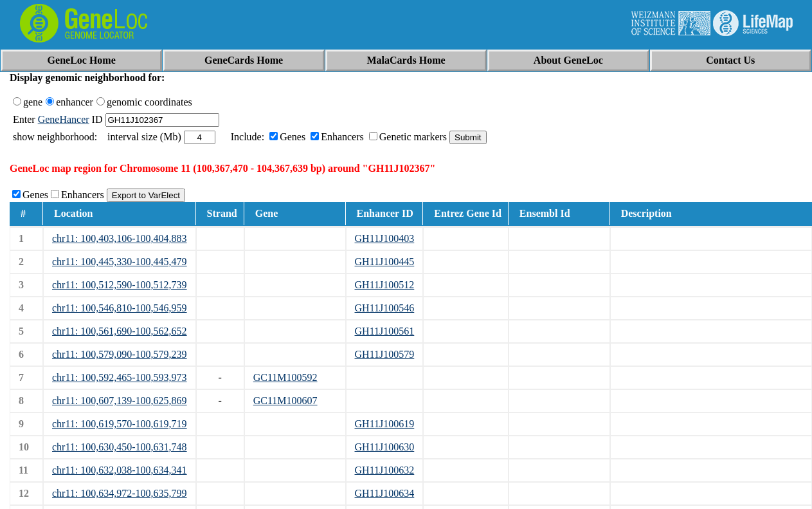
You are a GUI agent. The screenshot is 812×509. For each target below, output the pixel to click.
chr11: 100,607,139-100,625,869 (120, 401)
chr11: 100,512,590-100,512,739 (120, 285)
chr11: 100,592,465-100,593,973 (120, 377)
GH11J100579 (385, 354)
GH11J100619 (385, 424)
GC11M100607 (285, 401)
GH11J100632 (385, 470)
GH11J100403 (385, 238)
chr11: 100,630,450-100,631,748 (120, 447)
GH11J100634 (385, 493)
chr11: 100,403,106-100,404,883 (120, 238)
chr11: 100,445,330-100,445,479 (120, 262)
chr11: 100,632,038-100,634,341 (120, 470)
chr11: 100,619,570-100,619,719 (120, 424)
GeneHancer (64, 119)
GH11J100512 (385, 285)
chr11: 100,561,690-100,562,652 (120, 331)
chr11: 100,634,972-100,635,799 (120, 493)
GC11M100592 (285, 377)
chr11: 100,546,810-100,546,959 (120, 308)
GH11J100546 (385, 308)
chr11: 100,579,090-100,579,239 (120, 354)
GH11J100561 (385, 331)
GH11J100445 (385, 262)
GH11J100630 (385, 447)
